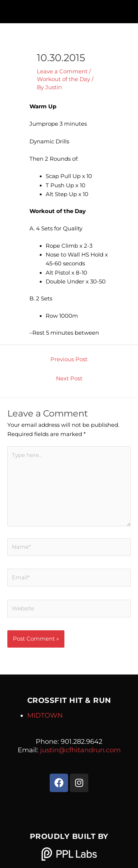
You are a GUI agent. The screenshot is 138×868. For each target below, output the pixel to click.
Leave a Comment (62, 72)
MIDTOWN (45, 715)
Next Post (69, 379)
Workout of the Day (63, 79)
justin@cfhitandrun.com (80, 750)
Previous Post (69, 359)
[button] (69, 10)
